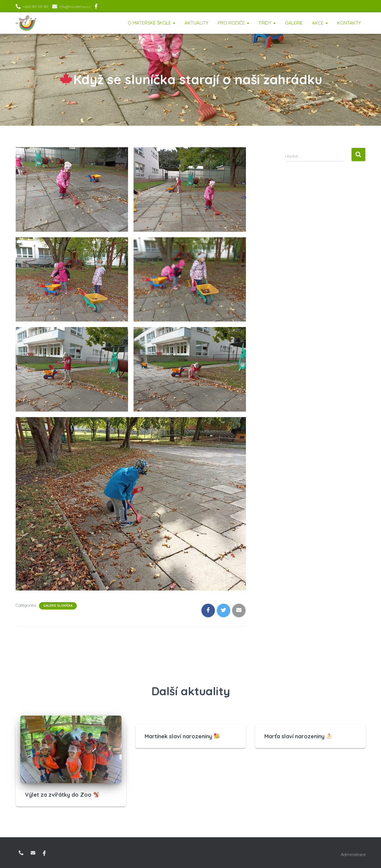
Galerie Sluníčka (58, 606)
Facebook (96, 7)
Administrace (353, 854)
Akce (320, 23)
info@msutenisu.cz (75, 7)
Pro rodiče (233, 23)
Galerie (294, 23)
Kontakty (349, 23)
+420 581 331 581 (35, 7)
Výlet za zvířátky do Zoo (62, 795)
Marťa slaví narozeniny (298, 736)
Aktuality (196, 23)
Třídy (267, 23)
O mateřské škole (152, 23)
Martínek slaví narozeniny (182, 736)
